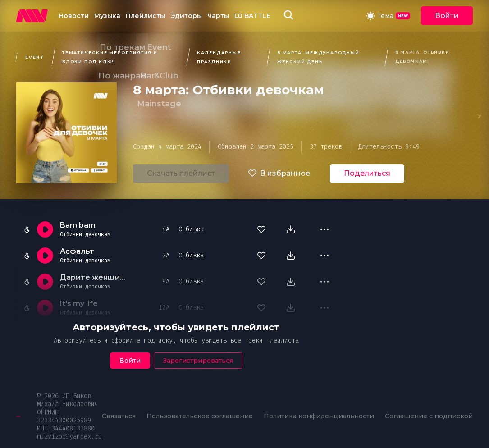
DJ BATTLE (252, 16)
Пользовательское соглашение (200, 416)
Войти (447, 16)
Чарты (218, 16)
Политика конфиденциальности (319, 416)
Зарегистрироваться (198, 361)
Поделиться (367, 173)
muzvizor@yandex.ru (69, 437)
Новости (74, 16)
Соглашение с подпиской (429, 416)
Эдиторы (186, 16)
